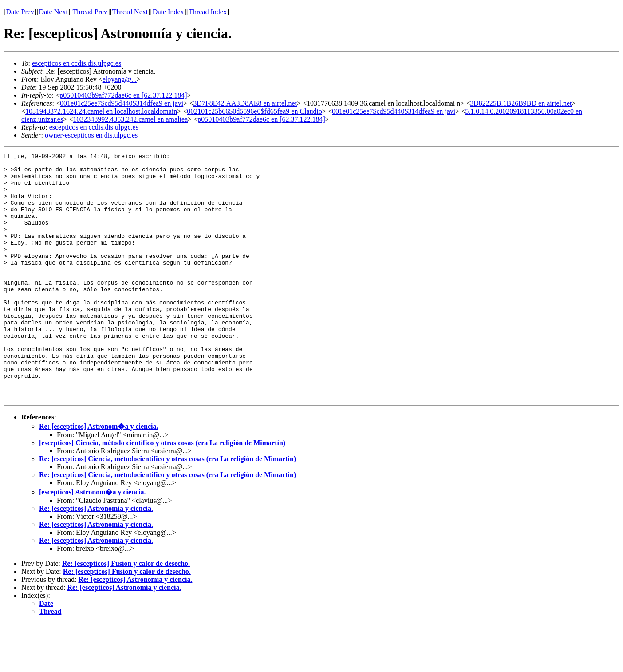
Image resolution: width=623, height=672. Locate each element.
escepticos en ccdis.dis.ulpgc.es (77, 63)
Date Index (168, 12)
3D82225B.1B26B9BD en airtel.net (521, 103)
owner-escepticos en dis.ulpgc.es (91, 135)
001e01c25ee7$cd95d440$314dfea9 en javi (122, 103)
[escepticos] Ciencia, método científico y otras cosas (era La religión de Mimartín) (162, 492)
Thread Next (130, 12)
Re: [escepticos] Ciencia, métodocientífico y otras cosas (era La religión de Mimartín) (168, 508)
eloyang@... (120, 79)
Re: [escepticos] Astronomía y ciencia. (96, 558)
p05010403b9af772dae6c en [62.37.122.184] (123, 95)
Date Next (53, 12)
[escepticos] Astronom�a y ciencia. (93, 541)
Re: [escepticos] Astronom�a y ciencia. (99, 476)
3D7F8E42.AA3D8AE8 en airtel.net (245, 103)
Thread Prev (90, 12)
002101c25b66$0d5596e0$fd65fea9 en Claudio (254, 111)
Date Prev (20, 12)
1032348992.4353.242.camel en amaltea (130, 119)
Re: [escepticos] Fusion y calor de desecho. (126, 613)
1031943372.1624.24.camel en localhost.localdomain (101, 111)
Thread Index (208, 12)
